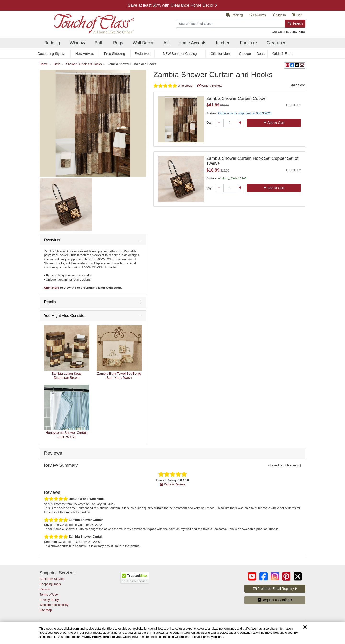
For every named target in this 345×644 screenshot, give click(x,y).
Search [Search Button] (295, 23)
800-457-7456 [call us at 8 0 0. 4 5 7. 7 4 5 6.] (296, 32)
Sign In (279, 15)
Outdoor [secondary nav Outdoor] (245, 54)
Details (50, 302)
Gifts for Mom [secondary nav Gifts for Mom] (221, 54)
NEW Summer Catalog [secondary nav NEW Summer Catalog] (180, 54)
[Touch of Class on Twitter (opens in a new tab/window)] (298, 576)
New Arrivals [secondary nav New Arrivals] (85, 54)
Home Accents (192, 43)
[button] (287, 65)
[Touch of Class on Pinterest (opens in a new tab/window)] (286, 576)
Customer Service (52, 579)
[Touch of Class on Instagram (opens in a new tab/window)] (275, 576)
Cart (297, 15)
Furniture (248, 43)
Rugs (118, 43)
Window (77, 43)
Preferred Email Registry (275, 589)
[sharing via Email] (302, 65)
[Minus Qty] (219, 123)
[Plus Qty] (240, 123)
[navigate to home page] (87, 22)
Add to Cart (274, 123)
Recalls (45, 589)
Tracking (235, 15)
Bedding (52, 43)
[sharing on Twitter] (297, 65)
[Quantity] (230, 123)
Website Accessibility (54, 605)
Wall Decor (143, 43)
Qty (209, 123)
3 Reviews (173, 86)
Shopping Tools (50, 584)
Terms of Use (112, 637)
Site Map (46, 610)
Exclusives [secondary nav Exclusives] (142, 54)
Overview (52, 240)
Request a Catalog (275, 600)
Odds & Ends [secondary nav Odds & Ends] (282, 54)
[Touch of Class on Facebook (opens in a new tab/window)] (264, 576)
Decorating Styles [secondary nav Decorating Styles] (51, 54)
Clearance (276, 43)
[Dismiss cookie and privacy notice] (305, 627)
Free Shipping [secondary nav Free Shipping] (115, 54)
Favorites (258, 15)
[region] (172, 633)
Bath (99, 43)
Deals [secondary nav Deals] (261, 54)
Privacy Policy (91, 637)
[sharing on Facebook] (292, 65)
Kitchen (223, 43)
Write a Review (210, 86)
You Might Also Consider (65, 316)
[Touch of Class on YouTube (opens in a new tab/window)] (252, 576)
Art (166, 43)
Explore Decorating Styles (173, 5)
